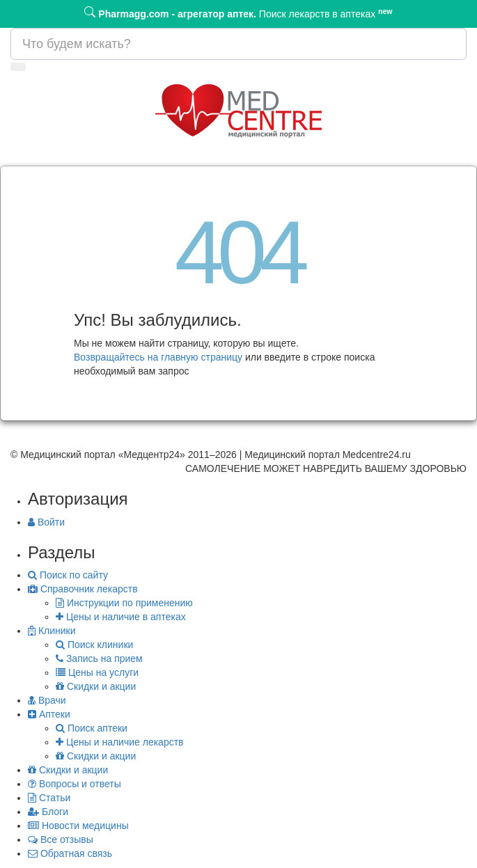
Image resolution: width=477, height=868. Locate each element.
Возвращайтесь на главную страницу (158, 357)
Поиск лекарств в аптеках (238, 13)
